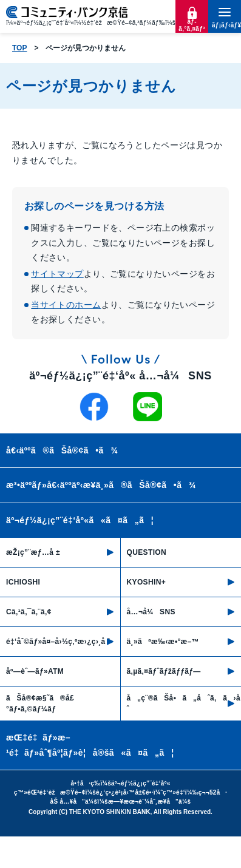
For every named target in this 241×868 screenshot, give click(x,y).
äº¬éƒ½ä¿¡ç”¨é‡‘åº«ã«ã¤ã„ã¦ (80, 520)
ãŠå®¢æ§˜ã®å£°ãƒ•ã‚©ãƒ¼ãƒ (40, 704)
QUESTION (147, 552)
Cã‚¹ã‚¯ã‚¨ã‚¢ (29, 612)
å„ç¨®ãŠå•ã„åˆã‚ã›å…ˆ (184, 704)
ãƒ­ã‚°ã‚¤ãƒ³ (192, 25)
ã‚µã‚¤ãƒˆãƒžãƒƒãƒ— (164, 671)
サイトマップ (57, 274)
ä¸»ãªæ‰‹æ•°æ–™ (163, 642)
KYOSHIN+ (147, 582)
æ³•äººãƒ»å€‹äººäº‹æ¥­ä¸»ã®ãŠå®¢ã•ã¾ (101, 485)
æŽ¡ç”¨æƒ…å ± (33, 552)
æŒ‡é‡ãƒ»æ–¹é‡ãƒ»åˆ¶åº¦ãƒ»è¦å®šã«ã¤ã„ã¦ (90, 745)
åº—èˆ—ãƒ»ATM (35, 671)
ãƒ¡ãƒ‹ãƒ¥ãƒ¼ (225, 25)
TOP (19, 48)
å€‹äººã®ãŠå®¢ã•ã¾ (62, 450)
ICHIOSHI (23, 582)
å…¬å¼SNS (151, 612)
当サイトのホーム (66, 305)
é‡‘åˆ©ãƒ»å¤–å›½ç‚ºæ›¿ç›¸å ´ (58, 642)
